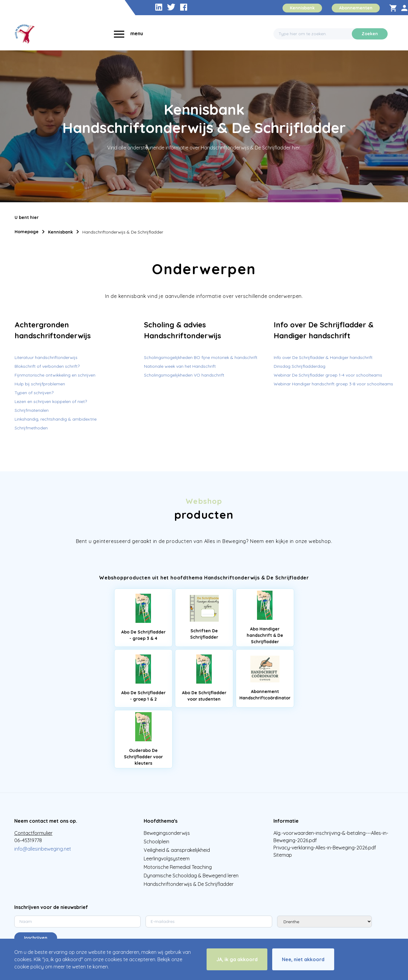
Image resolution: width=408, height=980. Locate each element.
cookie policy (29, 967)
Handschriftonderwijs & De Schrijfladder (123, 232)
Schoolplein (156, 842)
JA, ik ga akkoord (237, 959)
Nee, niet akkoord (303, 959)
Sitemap (283, 855)
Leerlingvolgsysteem (167, 859)
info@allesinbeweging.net (43, 849)
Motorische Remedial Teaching (178, 867)
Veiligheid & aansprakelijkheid (177, 850)
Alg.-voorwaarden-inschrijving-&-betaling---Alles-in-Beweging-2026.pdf (331, 837)
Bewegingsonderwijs (167, 833)
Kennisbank (60, 232)
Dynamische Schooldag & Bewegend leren (191, 876)
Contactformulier (33, 833)
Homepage (27, 232)
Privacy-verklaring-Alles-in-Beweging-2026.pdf (325, 848)
